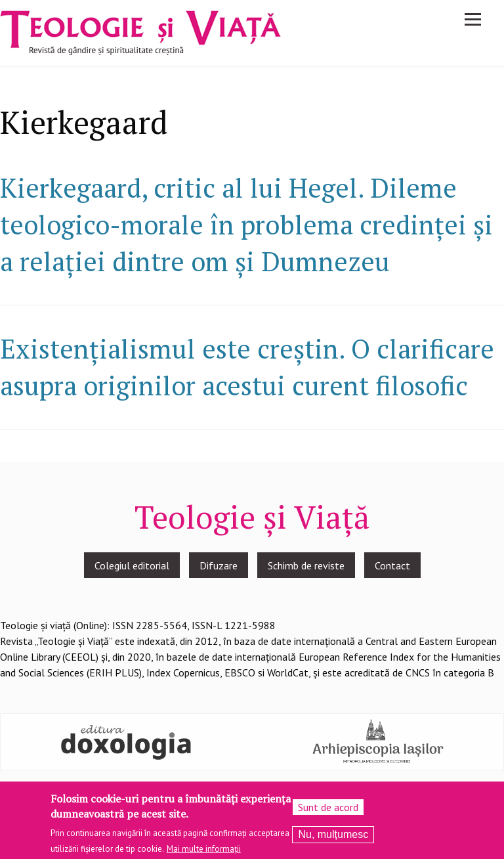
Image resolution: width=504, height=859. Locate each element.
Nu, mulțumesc (333, 838)
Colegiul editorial (132, 565)
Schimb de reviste (306, 565)
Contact (392, 565)
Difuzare (219, 565)
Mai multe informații (204, 853)
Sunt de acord (328, 811)
